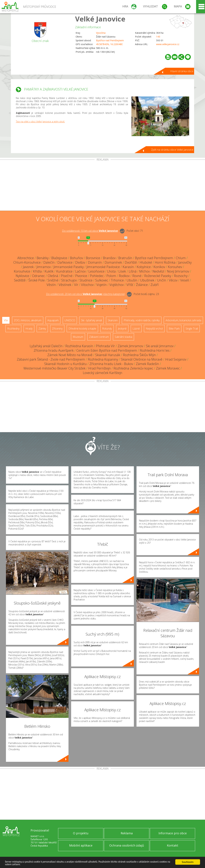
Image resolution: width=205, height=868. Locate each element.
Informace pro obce (173, 833)
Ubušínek (147, 280)
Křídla (37, 271)
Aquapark (53, 320)
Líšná (133, 271)
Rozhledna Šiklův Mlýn (139, 355)
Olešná (53, 276)
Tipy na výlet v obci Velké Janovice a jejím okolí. (40, 121)
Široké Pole (37, 280)
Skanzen (113, 320)
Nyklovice (22, 276)
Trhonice (117, 280)
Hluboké (146, 262)
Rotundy (107, 329)
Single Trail (192, 329)
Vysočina (101, 33)
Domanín (95, 262)
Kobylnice (144, 267)
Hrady (29, 329)
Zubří (155, 285)
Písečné (67, 276)
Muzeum (78, 337)
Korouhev (175, 267)
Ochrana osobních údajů (127, 845)
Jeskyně (122, 329)
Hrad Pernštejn (100, 368)
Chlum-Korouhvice (27, 262)
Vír (76, 285)
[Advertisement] (102, 186)
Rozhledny (13, 329)
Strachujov (69, 280)
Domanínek (113, 262)
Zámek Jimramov (130, 346)
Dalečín (49, 262)
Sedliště (20, 280)
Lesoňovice (96, 271)
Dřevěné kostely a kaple (82, 329)
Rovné (137, 276)
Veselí (185, 280)
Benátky (43, 258)
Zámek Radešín (147, 364)
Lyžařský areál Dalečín (46, 346)
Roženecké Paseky (158, 276)
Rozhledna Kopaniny (103, 359)
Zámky (42, 329)
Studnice (86, 280)
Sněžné (53, 280)
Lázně (136, 329)
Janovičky (185, 262)
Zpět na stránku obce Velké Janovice (172, 150)
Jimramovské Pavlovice (103, 267)
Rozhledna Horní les (155, 350)
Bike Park (174, 329)
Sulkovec (102, 280)
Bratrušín (125, 258)
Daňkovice (65, 262)
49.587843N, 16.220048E (109, 44)
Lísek (122, 271)
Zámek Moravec (168, 368)
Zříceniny (57, 329)
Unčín (162, 280)
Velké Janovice (100, 19)
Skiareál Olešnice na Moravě (142, 359)
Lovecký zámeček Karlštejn (103, 373)
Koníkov (159, 267)
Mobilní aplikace (81, 845)
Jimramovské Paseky (69, 267)
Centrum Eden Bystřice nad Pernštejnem (107, 350)
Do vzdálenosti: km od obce (90, 231)
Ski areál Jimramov (160, 346)
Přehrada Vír (105, 346)
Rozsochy (181, 276)
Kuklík (49, 271)
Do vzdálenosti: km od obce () (85, 294)
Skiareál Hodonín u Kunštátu (65, 364)
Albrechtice (26, 258)
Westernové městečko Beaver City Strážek (54, 368)
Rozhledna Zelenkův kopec (133, 368)
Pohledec (97, 276)
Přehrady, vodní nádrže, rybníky (142, 320)
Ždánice (142, 285)
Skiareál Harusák (108, 355)
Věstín (51, 285)
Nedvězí (158, 271)
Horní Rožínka (165, 262)
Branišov (109, 258)
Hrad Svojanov (176, 359)
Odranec (38, 276)
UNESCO (70, 320)
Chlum (181, 258)
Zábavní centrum (99, 337)
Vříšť (130, 285)
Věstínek (65, 285)
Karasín (128, 267)
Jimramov (44, 267)
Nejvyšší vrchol (154, 329)
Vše (6, 320)
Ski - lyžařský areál (91, 320)
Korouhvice (22, 271)
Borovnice (93, 258)
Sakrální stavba (123, 337)
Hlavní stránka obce (182, 71)
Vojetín (102, 285)
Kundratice (64, 271)
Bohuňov (77, 258)
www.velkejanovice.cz (168, 44)
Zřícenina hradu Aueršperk (54, 350)
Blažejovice (59, 258)
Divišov (80, 262)
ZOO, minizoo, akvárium (28, 320)
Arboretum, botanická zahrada (183, 320)
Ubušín (132, 280)
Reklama (127, 833)
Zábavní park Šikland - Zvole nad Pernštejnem (51, 359)
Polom (111, 276)
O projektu (81, 833)
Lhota (111, 271)
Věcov (173, 280)
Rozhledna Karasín (79, 346)
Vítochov (87, 285)
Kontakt (173, 845)
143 (158, 37)
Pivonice (81, 276)
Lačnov (80, 271)
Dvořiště (131, 262)
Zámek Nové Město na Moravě (70, 355)
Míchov (145, 271)
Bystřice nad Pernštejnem (110, 40)
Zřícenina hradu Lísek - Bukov (111, 364)
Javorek (28, 267)
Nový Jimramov (178, 271)
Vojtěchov (117, 285)
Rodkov (124, 276)
